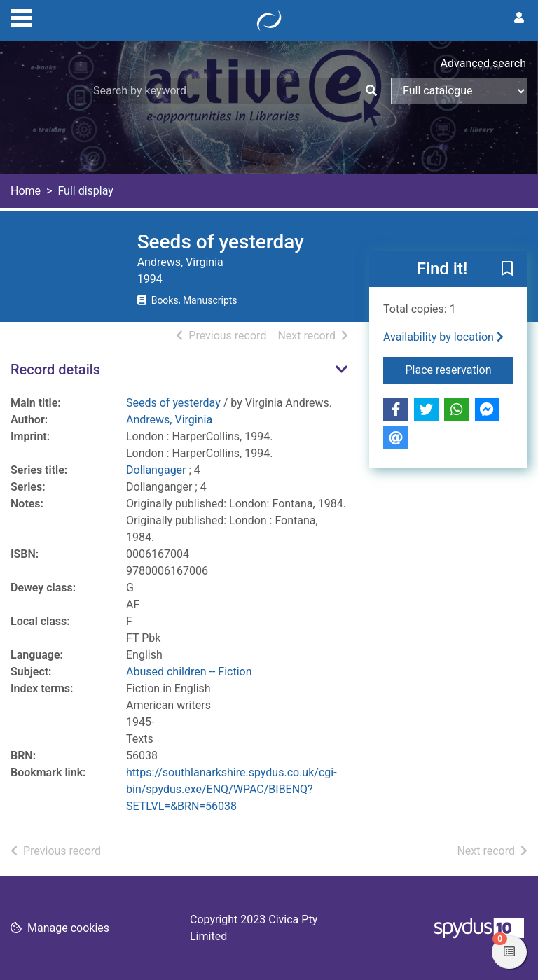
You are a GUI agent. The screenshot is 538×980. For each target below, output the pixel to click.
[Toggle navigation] (22, 16)
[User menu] (519, 18)
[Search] (371, 91)
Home (26, 191)
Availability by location (443, 337)
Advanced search (483, 63)
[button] (507, 269)
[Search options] (459, 91)
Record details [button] (55, 370)
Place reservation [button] (460, 369)
